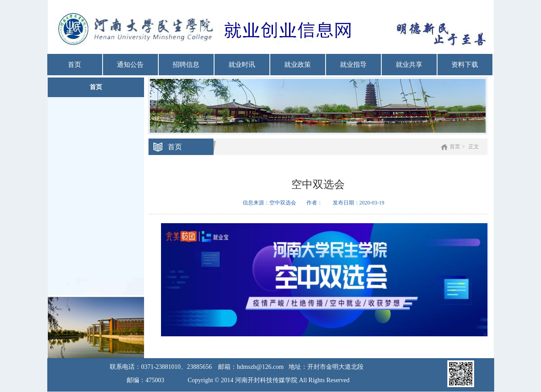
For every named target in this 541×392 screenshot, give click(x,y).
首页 (74, 65)
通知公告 (130, 65)
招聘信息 (186, 65)
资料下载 (465, 65)
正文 (474, 147)
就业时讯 (242, 65)
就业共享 (409, 65)
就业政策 (297, 65)
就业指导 (353, 65)
